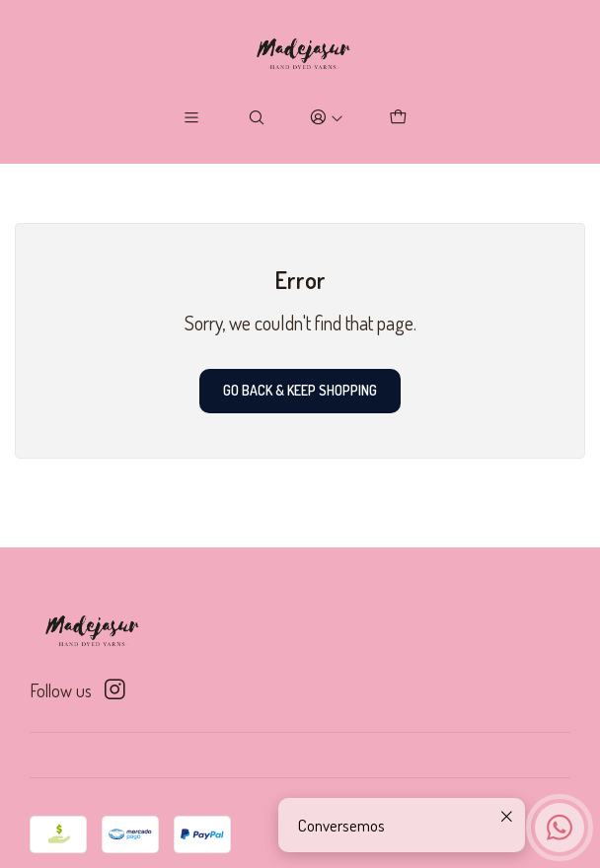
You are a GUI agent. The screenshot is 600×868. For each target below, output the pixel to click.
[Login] (327, 118)
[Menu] (192, 118)
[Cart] (397, 118)
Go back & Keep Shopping (300, 390)
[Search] (257, 118)
